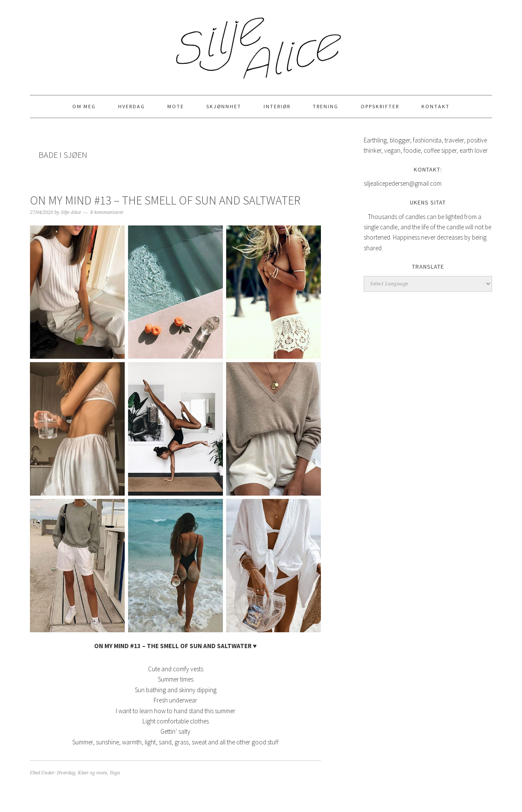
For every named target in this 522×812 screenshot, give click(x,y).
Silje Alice (261, 44)
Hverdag (66, 773)
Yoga (115, 773)
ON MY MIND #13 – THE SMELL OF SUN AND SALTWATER (165, 200)
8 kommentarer (107, 212)
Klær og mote (92, 773)
